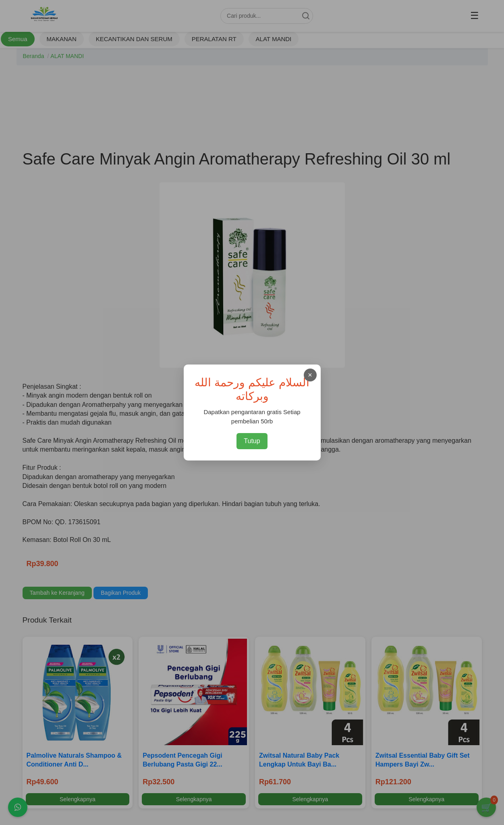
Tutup (252, 441)
